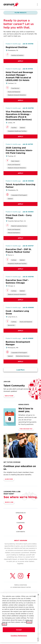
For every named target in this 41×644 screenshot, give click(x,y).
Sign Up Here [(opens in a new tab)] (9, 396)
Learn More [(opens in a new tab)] (9, 479)
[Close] (35, 596)
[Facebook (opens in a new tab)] (28, 576)
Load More (20, 370)
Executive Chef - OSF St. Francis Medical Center (19, 251)
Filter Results (20, 13)
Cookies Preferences (19, 636)
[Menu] (37, 5)
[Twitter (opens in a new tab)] (13, 576)
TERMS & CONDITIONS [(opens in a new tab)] (20, 585)
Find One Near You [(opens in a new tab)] (26, 429)
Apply (21, 61)
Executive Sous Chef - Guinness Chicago (17, 281)
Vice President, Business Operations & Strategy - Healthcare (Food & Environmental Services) (19, 116)
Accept (19, 630)
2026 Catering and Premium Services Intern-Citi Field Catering (19, 150)
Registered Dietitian (17, 47)
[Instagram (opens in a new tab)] (21, 576)
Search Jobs (9, 502)
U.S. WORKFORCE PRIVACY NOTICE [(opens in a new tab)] (21, 587)
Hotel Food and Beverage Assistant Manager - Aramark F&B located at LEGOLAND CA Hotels (19, 76)
